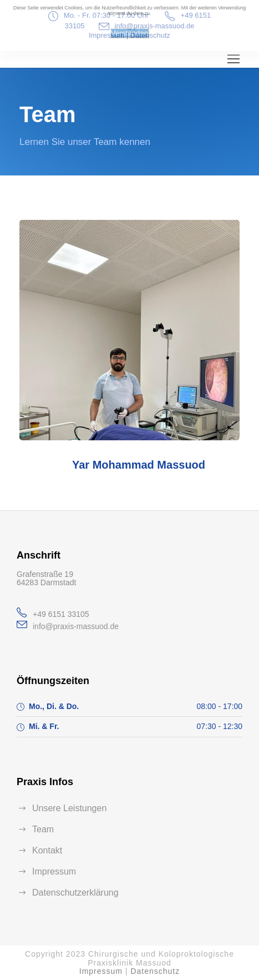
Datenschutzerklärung (75, 893)
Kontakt (47, 850)
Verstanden (129, 33)
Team (43, 829)
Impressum (54, 871)
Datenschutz (155, 971)
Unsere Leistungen (69, 808)
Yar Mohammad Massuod (139, 465)
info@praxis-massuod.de (76, 626)
